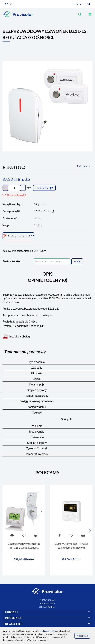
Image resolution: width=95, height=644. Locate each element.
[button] (88, 4)
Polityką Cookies (48, 631)
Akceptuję (82, 636)
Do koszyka (44, 188)
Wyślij (77, 261)
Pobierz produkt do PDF (18, 236)
